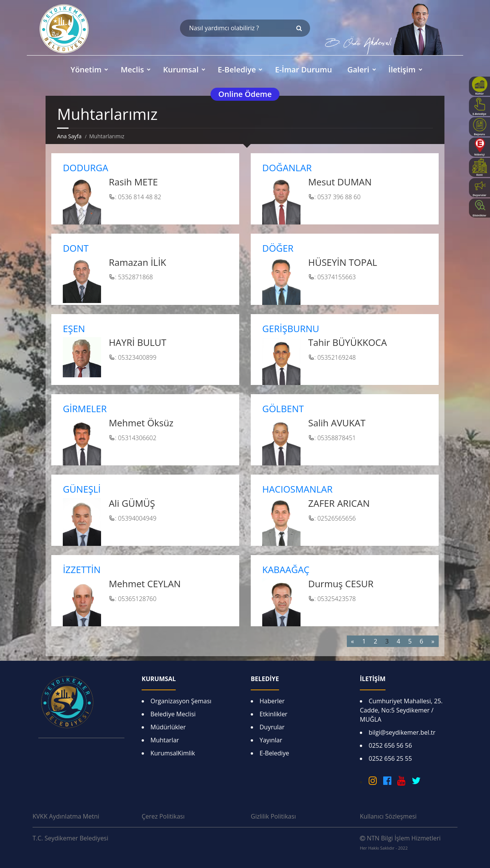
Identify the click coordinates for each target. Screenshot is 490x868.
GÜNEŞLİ (82, 489)
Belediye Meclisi (173, 714)
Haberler (272, 701)
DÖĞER (278, 248)
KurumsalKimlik (173, 753)
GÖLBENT (283, 409)
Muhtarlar (165, 740)
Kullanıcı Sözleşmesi (388, 816)
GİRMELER (85, 409)
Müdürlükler (168, 727)
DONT (76, 248)
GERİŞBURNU (291, 328)
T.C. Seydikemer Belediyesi (70, 838)
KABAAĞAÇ (286, 569)
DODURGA (85, 168)
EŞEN (74, 328)
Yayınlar (271, 740)
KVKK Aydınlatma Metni (66, 816)
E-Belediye (274, 753)
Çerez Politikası (163, 816)
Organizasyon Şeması (181, 701)
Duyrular (272, 727)
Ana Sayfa (69, 136)
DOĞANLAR (287, 168)
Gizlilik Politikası (273, 816)
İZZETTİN (82, 569)
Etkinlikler (274, 714)
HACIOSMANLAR (297, 489)
